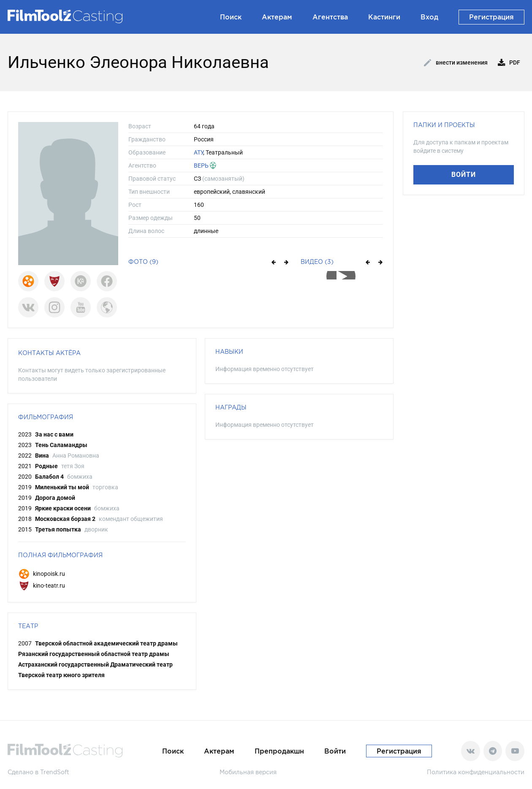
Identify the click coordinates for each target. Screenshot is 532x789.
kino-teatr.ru (42, 586)
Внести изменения (456, 63)
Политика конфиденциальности (476, 772)
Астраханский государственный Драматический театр (95, 664)
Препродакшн (279, 751)
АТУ (198, 152)
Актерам (277, 17)
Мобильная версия (248, 772)
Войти (464, 175)
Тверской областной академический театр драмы (106, 643)
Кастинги (384, 17)
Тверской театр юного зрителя (61, 675)
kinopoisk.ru (42, 574)
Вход (429, 17)
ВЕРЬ (201, 165)
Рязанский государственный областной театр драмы (94, 654)
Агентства (330, 17)
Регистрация (491, 17)
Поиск (231, 17)
